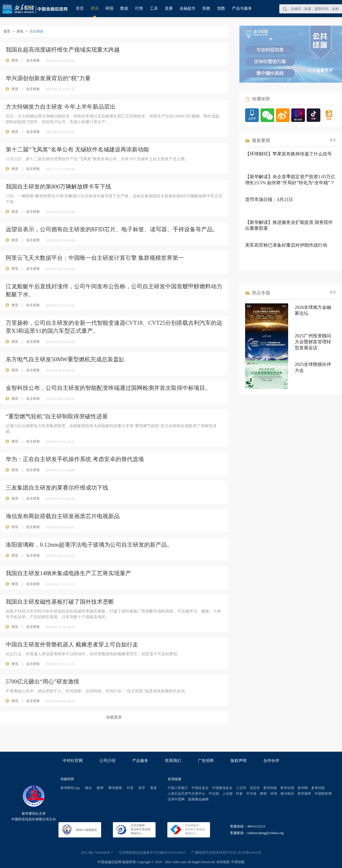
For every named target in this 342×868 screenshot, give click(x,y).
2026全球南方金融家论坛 (313, 310)
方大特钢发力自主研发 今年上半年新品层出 (61, 107)
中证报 (214, 794)
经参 (239, 794)
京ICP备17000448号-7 (97, 853)
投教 (206, 8)
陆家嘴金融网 (198, 799)
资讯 (95, 8)
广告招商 (206, 761)
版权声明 (239, 761)
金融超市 (188, 8)
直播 (169, 8)
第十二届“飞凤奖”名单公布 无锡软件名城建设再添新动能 (77, 149)
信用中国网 (176, 799)
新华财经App (70, 788)
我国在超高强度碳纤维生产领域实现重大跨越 (63, 50)
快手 (142, 788)
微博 (100, 788)
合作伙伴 (271, 761)
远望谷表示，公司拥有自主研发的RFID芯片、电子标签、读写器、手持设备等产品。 (112, 229)
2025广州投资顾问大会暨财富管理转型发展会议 (313, 342)
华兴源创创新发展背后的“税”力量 (48, 78)
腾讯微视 (115, 788)
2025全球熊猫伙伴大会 (313, 367)
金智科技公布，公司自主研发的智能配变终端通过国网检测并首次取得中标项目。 (108, 388)
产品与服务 (242, 8)
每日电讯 (287, 794)
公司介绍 (107, 761)
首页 (80, 8)
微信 (88, 788)
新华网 (303, 788)
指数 (221, 8)
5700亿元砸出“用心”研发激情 (42, 682)
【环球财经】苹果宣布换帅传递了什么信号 (288, 154)
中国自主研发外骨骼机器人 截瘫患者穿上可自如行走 (72, 644)
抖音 (130, 788)
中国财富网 (323, 794)
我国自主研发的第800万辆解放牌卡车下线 (58, 186)
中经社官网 (73, 761)
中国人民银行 (178, 788)
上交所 (241, 788)
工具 (154, 8)
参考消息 (318, 788)
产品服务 (140, 761)
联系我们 (173, 761)
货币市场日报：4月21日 (269, 199)
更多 (333, 140)
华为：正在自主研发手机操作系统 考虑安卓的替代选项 (75, 459)
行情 (139, 8)
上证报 (227, 794)
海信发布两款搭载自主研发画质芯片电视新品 (63, 516)
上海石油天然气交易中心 (186, 794)
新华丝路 (270, 788)
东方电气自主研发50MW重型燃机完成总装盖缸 (65, 359)
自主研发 (33, 60)
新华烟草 (304, 794)
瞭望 (263, 794)
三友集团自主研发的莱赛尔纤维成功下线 (57, 488)
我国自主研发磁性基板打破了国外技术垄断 (60, 602)
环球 (274, 794)
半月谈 (251, 794)
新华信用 (287, 788)
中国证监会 (200, 788)
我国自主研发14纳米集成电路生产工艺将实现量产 (68, 573)
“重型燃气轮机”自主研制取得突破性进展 (57, 416)
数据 (124, 8)
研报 (109, 8)
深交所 (255, 788)
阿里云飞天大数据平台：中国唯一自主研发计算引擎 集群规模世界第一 (95, 258)
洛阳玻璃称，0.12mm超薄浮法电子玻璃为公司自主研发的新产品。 (89, 545)
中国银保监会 (222, 788)
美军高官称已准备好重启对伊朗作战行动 (286, 245)
